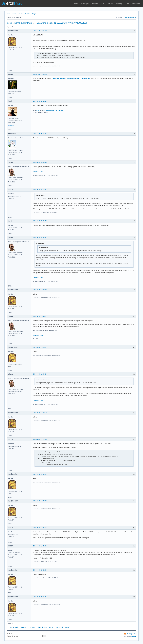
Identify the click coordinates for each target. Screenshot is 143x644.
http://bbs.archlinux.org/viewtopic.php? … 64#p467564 (72, 79)
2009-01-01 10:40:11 (40, 317)
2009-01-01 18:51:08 (40, 546)
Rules (14, 14)
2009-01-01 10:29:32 (40, 290)
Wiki (103, 4)
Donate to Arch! (38, 172)
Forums (95, 4)
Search (20, 14)
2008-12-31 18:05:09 (40, 31)
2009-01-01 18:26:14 (40, 528)
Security (119, 4)
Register (27, 14)
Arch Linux (12, 3)
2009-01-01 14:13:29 (40, 439)
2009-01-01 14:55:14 (40, 474)
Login (34, 14)
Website (12, 125)
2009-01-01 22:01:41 (40, 597)
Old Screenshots (48, 110)
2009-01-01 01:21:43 (40, 221)
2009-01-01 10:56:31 (40, 347)
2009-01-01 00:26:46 (40, 162)
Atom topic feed (131, 634)
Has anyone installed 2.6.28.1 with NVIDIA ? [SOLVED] (61, 23)
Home (76, 4)
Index (8, 14)
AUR (127, 4)
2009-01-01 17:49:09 (40, 501)
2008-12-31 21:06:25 (40, 134)
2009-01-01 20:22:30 (40, 570)
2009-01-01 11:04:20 (40, 374)
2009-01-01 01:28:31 (40, 238)
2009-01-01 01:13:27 (40, 190)
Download (136, 4)
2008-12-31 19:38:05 (40, 74)
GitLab (110, 4)
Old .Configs (59, 110)
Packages (85, 4)
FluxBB (134, 637)
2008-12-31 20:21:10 (40, 101)
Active (125, 17)
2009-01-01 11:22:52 (40, 413)
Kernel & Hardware (23, 23)
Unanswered (132, 17)
